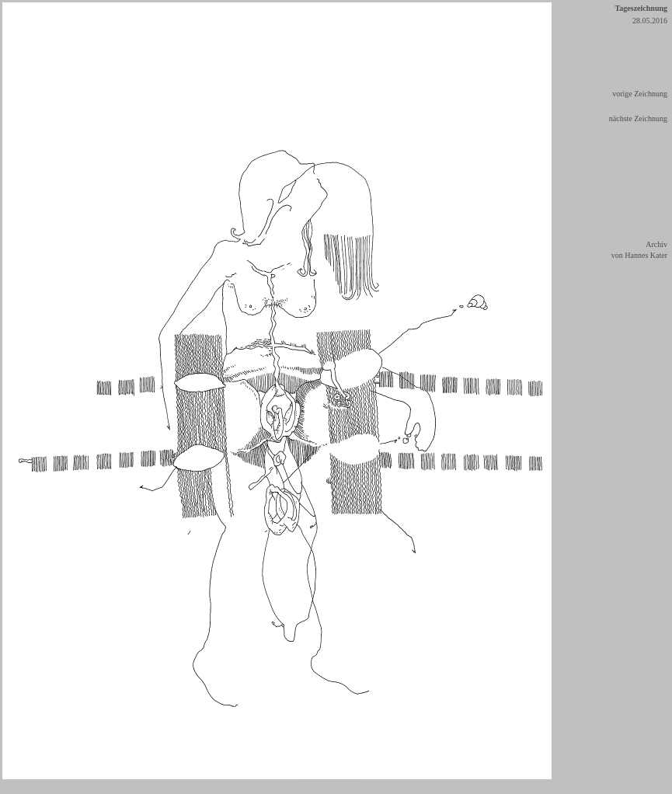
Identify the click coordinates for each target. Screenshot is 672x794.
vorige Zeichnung (640, 94)
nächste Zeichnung (638, 118)
